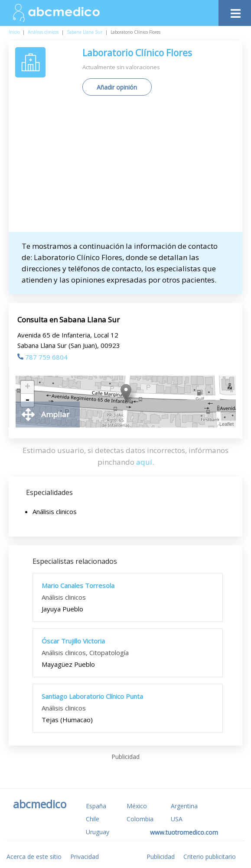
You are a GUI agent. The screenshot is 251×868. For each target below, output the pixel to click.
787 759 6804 (42, 357)
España (96, 806)
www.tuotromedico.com (184, 832)
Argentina (184, 806)
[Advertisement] (133, 167)
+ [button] (28, 387)
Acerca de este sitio (34, 857)
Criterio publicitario (210, 857)
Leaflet (227, 424)
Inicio (14, 32)
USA (177, 819)
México (137, 806)
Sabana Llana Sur (85, 32)
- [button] (27, 400)
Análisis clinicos (43, 32)
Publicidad (161, 857)
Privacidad (85, 857)
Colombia (140, 819)
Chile (93, 819)
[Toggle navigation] (235, 11)
